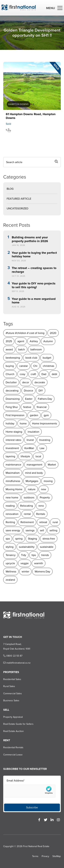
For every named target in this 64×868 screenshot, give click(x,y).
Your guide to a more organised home (34, 301)
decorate (40, 382)
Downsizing (13, 399)
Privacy (45, 856)
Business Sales (11, 701)
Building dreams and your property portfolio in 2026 (30, 239)
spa (8, 539)
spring (19, 539)
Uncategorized (17, 208)
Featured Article (19, 199)
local (38, 456)
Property (45, 497)
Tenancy (11, 555)
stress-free (49, 539)
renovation (12, 514)
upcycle (10, 563)
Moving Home (14, 489)
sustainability (27, 547)
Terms (35, 856)
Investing (45, 440)
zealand (10, 580)
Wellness (11, 571)
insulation (33, 432)
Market (52, 465)
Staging (33, 539)
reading (10, 506)
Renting (10, 522)
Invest (30, 440)
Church (10, 374)
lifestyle (25, 456)
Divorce (29, 391)
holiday (10, 423)
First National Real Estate (36, 846)
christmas (48, 366)
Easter (29, 399)
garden (34, 415)
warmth (39, 563)
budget (47, 358)
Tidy (24, 555)
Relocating (27, 506)
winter (25, 571)
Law (42, 448)
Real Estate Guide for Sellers (18, 724)
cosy (23, 374)
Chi (35, 366)
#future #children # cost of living (25, 333)
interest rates (13, 440)
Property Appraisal (13, 717)
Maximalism (13, 473)
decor (26, 382)
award (9, 349)
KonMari (29, 448)
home (23, 423)
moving (48, 481)
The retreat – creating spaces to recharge (34, 270)
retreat (43, 522)
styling (10, 547)
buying (10, 366)
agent (21, 341)
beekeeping (13, 358)
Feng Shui (12, 407)
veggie (25, 563)
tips (34, 555)
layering (10, 456)
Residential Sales (12, 679)
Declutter (11, 382)
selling (53, 530)
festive (27, 407)
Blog (10, 189)
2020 (53, 333)
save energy (13, 530)
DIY (41, 391)
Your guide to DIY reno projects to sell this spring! (34, 285)
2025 (9, 341)
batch (22, 349)
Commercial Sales (13, 693)
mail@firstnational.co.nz (17, 663)
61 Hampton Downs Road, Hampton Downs (31, 116)
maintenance (13, 465)
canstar (24, 366)
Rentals (41, 514)
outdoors (29, 497)
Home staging (14, 432)
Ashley (34, 341)
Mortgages (32, 481)
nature (32, 489)
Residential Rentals (13, 747)
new (44, 489)
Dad (44, 374)
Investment (12, 448)
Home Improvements (45, 423)
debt (54, 374)
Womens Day (42, 571)
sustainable (47, 547)
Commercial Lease (13, 755)
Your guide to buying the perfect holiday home (34, 255)
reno (41, 506)
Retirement (27, 522)
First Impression (15, 415)
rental (27, 514)
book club (31, 358)
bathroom (36, 349)
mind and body (34, 473)
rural (55, 522)
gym (46, 415)
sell (42, 530)
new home (12, 497)
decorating (12, 391)
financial (42, 407)
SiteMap (57, 856)
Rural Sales (9, 686)
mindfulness (13, 481)
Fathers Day (45, 399)
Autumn (48, 341)
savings (30, 530)
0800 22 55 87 (13, 656)
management (34, 465)
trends (45, 555)
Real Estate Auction (13, 731)
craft (33, 374)
